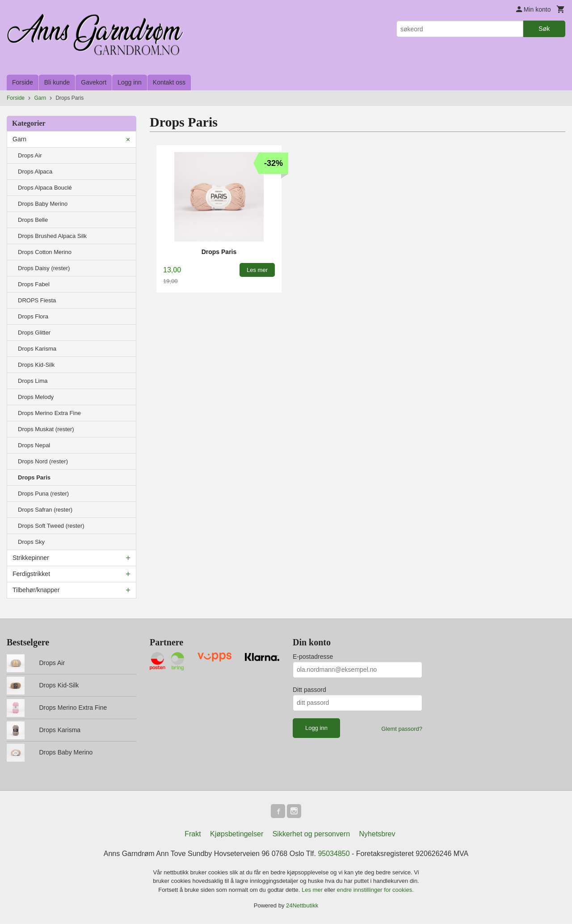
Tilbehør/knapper (36, 590)
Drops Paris (34, 477)
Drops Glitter (34, 333)
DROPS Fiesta (37, 300)
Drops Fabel (34, 284)
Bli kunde (57, 82)
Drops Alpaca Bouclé (45, 188)
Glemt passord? (402, 729)
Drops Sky (31, 542)
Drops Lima (33, 381)
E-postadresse (313, 657)
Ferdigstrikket (31, 574)
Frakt (193, 834)
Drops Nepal (34, 445)
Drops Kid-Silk (36, 365)
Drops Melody (36, 397)
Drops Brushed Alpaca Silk (52, 236)
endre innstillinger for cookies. (375, 890)
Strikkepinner (31, 558)
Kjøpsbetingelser (237, 834)
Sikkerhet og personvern (311, 834)
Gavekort (94, 82)
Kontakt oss (169, 82)
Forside (23, 82)
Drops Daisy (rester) (44, 268)
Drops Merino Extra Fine (49, 413)
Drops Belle (33, 220)
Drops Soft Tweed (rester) (51, 526)
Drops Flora (33, 316)
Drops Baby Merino (43, 204)
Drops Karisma (37, 349)
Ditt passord (309, 690)
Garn (19, 139)
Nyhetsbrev (377, 834)
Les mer (313, 890)
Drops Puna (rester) (43, 494)
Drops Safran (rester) (45, 510)
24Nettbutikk (302, 906)
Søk (544, 29)
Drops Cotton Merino (45, 252)
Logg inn (130, 82)
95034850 (334, 854)
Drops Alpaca (35, 172)
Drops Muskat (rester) (46, 429)
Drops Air (30, 155)
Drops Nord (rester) (43, 461)
